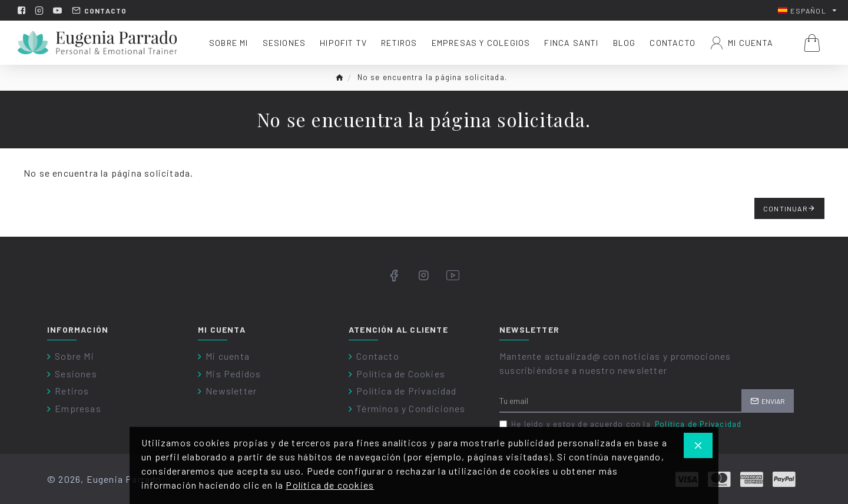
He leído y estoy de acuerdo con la (621, 425)
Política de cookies (330, 485)
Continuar (786, 208)
